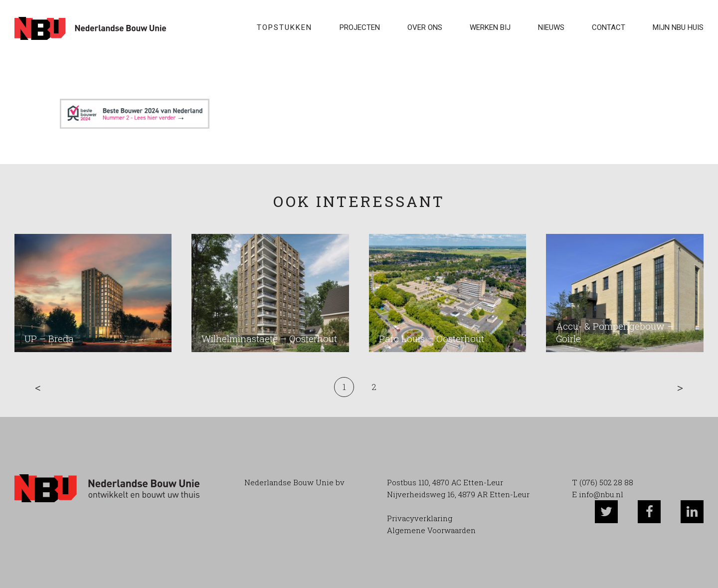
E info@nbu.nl (598, 494)
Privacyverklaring (420, 518)
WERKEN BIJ (490, 27)
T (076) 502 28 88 (603, 482)
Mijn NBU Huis (678, 27)
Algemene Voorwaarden (431, 530)
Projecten (360, 27)
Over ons (425, 27)
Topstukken (284, 27)
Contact (609, 27)
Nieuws (551, 27)
